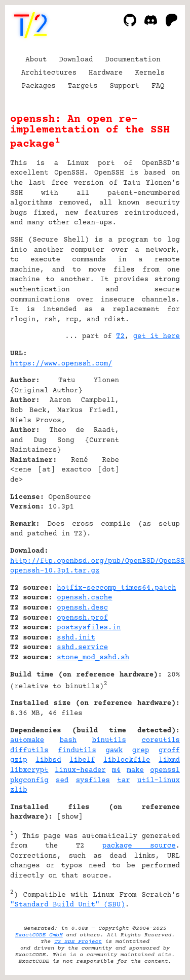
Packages (39, 86)
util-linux (159, 781)
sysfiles (93, 781)
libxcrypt (29, 770)
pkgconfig (29, 781)
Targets (83, 86)
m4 (116, 770)
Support (124, 86)
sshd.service (82, 648)
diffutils (29, 751)
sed (62, 781)
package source (139, 846)
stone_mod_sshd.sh (93, 658)
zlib (19, 790)
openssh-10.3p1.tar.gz (55, 571)
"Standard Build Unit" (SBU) (68, 905)
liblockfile (127, 760)
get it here (157, 336)
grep (141, 751)
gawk (114, 751)
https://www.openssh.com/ (61, 364)
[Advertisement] (149, 415)
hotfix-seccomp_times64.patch (116, 588)
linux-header (80, 770)
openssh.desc (82, 608)
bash (68, 740)
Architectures (49, 73)
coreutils (161, 740)
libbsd (48, 760)
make (135, 770)
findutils (77, 751)
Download (76, 60)
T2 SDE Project (78, 942)
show (70, 817)
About (36, 60)
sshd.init (76, 638)
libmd (169, 760)
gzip (19, 760)
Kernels (150, 73)
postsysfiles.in (89, 628)
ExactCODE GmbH (39, 935)
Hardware (106, 73)
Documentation (133, 60)
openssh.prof (82, 618)
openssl (165, 770)
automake (27, 740)
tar (123, 781)
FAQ (158, 86)
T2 (120, 336)
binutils (109, 740)
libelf (82, 760)
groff (169, 751)
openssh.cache (84, 598)
